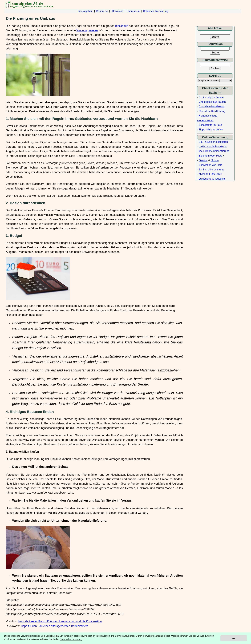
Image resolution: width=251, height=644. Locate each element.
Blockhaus (122, 26)
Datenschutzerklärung (156, 11)
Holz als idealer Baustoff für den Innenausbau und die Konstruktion (60, 621)
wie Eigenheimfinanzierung (214, 151)
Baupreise (102, 11)
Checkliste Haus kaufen (212, 102)
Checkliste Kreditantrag (212, 111)
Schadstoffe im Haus (211, 125)
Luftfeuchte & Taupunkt (212, 179)
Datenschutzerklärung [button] (71, 639)
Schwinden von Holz (210, 165)
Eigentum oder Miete (211, 156)
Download (118, 11)
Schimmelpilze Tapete (211, 97)
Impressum (133, 11)
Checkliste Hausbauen (212, 107)
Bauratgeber (85, 11)
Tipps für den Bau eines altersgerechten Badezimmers (54, 626)
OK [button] (234, 638)
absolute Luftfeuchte (210, 174)
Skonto (215, 160)
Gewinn (203, 160)
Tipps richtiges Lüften (211, 130)
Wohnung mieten (87, 30)
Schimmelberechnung (211, 170)
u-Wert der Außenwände (213, 147)
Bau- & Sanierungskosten (213, 142)
